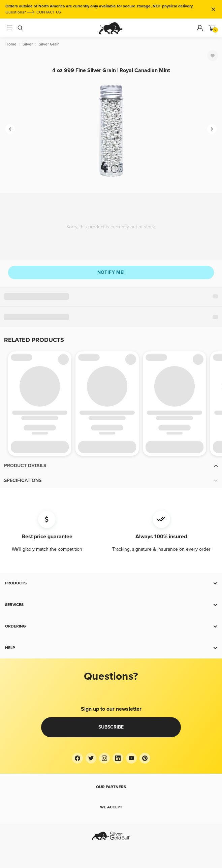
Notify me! (111, 272)
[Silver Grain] (49, 44)
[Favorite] (213, 56)
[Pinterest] (145, 758)
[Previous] (10, 129)
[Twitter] (91, 758)
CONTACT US (49, 12)
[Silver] (28, 44)
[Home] (11, 44)
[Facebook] (77, 758)
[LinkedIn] (118, 758)
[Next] (212, 129)
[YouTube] (131, 758)
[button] (111, 466)
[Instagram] (104, 758)
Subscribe (111, 727)
